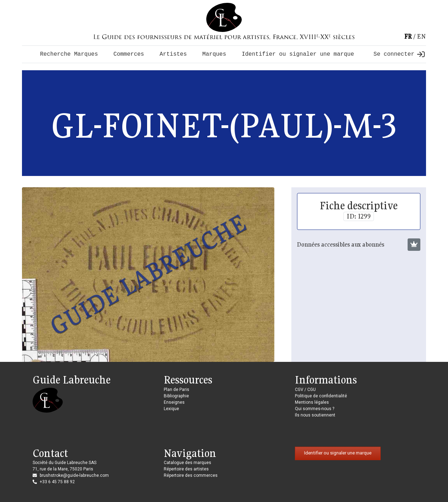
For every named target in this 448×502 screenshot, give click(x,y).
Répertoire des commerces (191, 475)
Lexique (171, 409)
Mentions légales (312, 402)
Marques (214, 54)
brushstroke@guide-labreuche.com (74, 475)
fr (408, 36)
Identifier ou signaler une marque (298, 54)
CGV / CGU (305, 390)
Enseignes (174, 402)
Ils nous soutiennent (315, 415)
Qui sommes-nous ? (315, 409)
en (421, 36)
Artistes (173, 54)
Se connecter (399, 54)
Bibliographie (176, 396)
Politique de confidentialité (321, 396)
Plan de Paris (177, 390)
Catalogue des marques (187, 463)
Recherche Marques (69, 54)
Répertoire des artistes (186, 469)
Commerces (129, 54)
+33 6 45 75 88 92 (57, 482)
